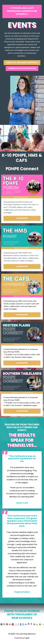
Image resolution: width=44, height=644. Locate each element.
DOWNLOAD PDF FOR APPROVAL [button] (22, 68)
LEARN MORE (22, 218)
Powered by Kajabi (22, 638)
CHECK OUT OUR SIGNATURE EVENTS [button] (22, 63)
